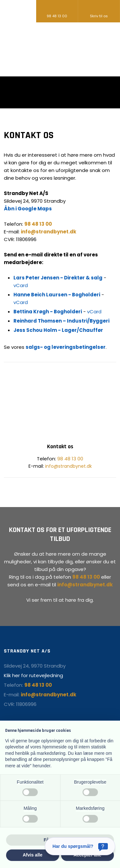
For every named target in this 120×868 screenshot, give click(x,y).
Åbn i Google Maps (28, 209)
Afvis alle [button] (32, 855)
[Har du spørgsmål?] (80, 846)
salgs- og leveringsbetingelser (66, 347)
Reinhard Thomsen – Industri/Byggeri (61, 321)
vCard (21, 285)
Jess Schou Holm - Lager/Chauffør (58, 330)
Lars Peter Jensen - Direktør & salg (58, 278)
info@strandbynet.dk (68, 466)
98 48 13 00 (70, 459)
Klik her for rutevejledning (33, 675)
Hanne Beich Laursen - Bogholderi (57, 295)
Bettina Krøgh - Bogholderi (48, 312)
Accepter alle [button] (88, 855)
